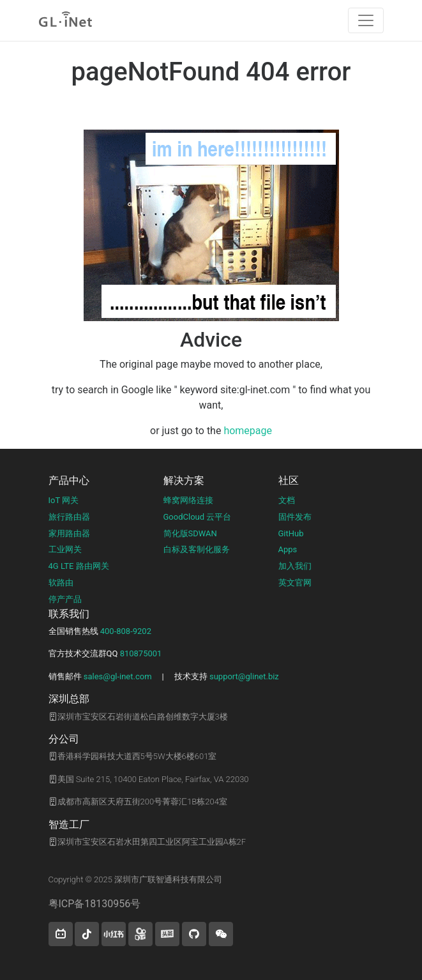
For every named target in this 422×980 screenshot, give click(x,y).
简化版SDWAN (190, 533)
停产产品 (65, 599)
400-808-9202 (126, 631)
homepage (248, 431)
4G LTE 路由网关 (79, 566)
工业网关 (65, 549)
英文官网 (295, 583)
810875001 (141, 653)
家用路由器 (69, 533)
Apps (288, 549)
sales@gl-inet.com (118, 676)
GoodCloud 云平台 (198, 517)
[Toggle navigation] (366, 20)
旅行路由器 (69, 517)
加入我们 (295, 566)
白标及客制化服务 (197, 549)
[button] (61, 934)
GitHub (291, 533)
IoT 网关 (64, 500)
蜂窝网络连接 (188, 500)
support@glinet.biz (244, 676)
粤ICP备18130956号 (95, 904)
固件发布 (295, 517)
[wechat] (221, 934)
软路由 (61, 583)
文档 (287, 500)
